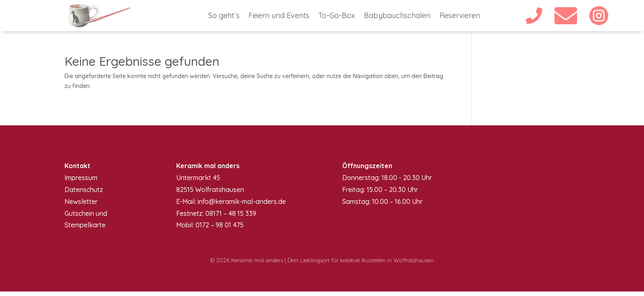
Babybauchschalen (397, 16)
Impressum (81, 178)
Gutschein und (86, 213)
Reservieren (460, 16)
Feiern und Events (279, 16)
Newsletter (81, 201)
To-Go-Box (337, 16)
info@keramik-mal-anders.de (242, 201)
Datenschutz (84, 190)
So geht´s (224, 16)
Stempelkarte (85, 225)
